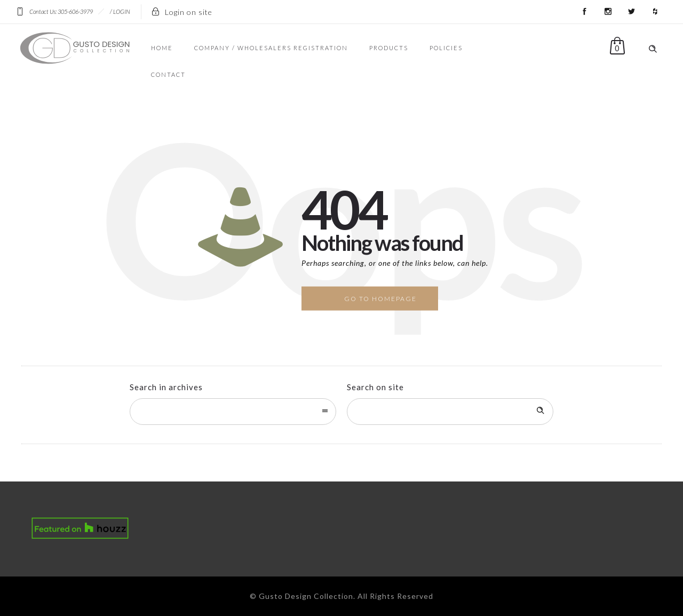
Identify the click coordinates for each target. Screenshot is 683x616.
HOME (162, 48)
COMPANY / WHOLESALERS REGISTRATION (271, 48)
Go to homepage (380, 299)
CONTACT (168, 74)
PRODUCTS (389, 48)
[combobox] (233, 412)
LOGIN (122, 11)
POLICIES (446, 48)
